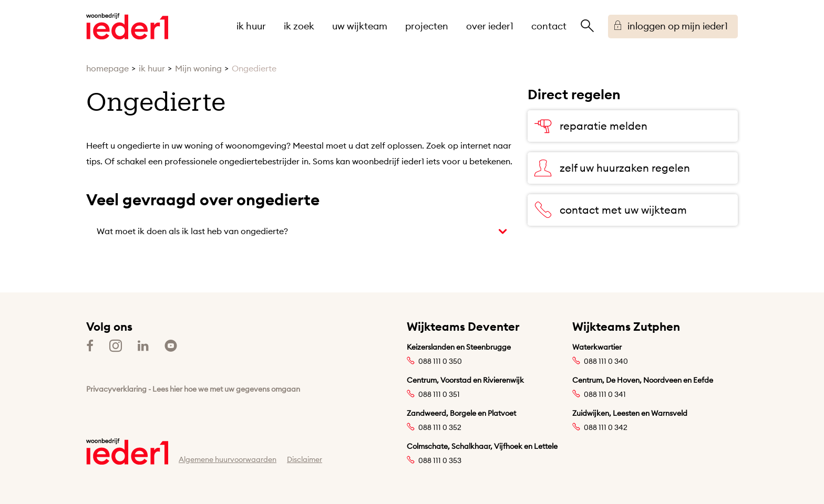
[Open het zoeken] (587, 26)
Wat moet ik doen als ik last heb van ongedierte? (192, 231)
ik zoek (299, 26)
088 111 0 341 (605, 394)
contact (549, 26)
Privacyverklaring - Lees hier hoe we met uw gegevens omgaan (193, 389)
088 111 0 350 (440, 361)
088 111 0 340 (606, 361)
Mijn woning (198, 68)
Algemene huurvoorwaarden (228, 459)
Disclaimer (305, 459)
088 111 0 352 (440, 427)
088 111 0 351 (439, 394)
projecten (427, 26)
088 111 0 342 (606, 427)
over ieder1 (490, 26)
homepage (107, 68)
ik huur (251, 26)
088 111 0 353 (440, 460)
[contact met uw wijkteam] (633, 210)
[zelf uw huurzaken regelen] (633, 168)
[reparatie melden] (633, 126)
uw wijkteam (360, 26)
